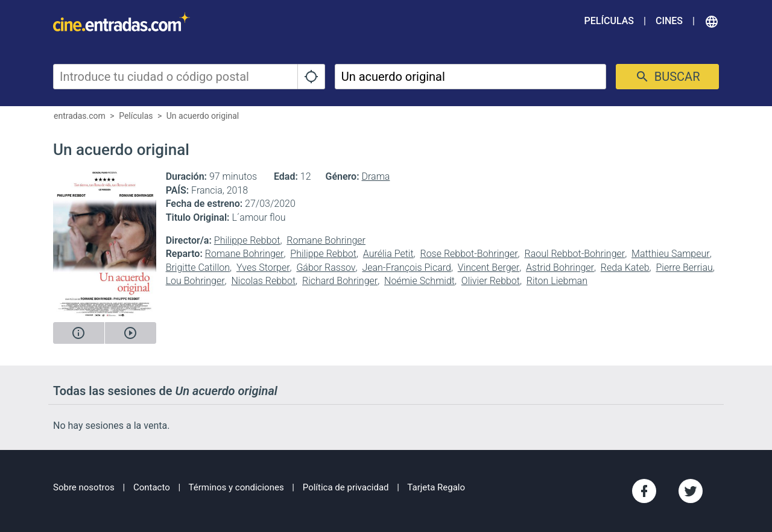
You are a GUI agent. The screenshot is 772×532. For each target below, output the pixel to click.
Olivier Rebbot (491, 281)
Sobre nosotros (84, 487)
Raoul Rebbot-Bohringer (574, 254)
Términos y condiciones (236, 487)
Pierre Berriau (684, 268)
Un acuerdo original (203, 116)
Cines (669, 21)
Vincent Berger (489, 268)
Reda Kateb (625, 268)
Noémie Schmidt (419, 281)
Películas (609, 21)
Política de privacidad (346, 487)
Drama (376, 176)
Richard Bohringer (340, 281)
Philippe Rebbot (247, 240)
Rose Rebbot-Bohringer (469, 254)
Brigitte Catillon (198, 268)
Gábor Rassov (326, 268)
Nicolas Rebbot (263, 281)
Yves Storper (263, 268)
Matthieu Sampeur (671, 254)
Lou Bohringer (195, 281)
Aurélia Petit (388, 254)
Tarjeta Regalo (436, 487)
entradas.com (80, 116)
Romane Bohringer (326, 240)
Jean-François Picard (406, 268)
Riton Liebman (557, 281)
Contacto (152, 487)
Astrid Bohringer (560, 268)
